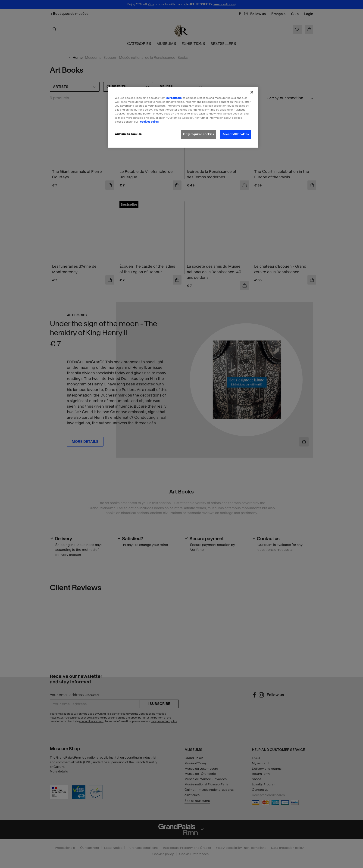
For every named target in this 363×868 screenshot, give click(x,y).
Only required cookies (199, 134)
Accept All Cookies (236, 134)
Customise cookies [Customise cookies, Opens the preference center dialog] (128, 134)
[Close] (252, 92)
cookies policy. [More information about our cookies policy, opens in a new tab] (150, 122)
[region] (183, 117)
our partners (174, 98)
